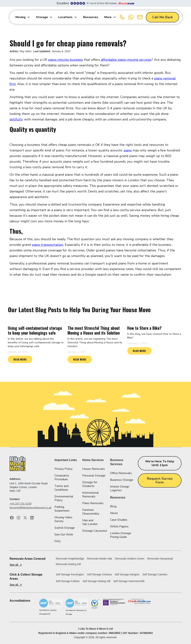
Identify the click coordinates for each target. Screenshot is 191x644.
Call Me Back (162, 17)
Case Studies (119, 520)
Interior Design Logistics (120, 488)
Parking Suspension (62, 509)
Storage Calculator (95, 531)
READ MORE (20, 359)
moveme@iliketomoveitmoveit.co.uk (30, 508)
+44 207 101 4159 (20, 504)
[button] (23, 17)
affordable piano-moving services (126, 60)
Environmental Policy (64, 498)
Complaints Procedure (62, 477)
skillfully (16, 119)
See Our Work (64, 535)
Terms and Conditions (61, 488)
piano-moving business (65, 60)
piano (128, 150)
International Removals (91, 495)
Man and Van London (90, 522)
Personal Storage (94, 476)
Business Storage (122, 480)
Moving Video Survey (63, 519)
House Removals (94, 469)
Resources (91, 17)
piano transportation (48, 245)
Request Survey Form (160, 480)
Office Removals (121, 473)
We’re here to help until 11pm (160, 463)
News (114, 513)
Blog (113, 506)
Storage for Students (90, 484)
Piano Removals (93, 503)
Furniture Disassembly (91, 512)
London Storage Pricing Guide (121, 535)
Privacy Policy (64, 469)
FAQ (57, 541)
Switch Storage (65, 528)
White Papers (119, 527)
